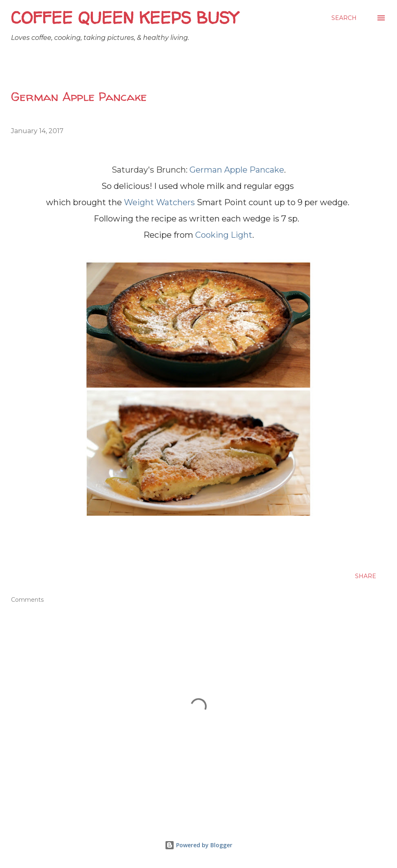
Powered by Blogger (198, 845)
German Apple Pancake (237, 170)
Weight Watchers (159, 202)
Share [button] (366, 576)
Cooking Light (224, 235)
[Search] (344, 18)
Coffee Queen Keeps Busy (125, 18)
